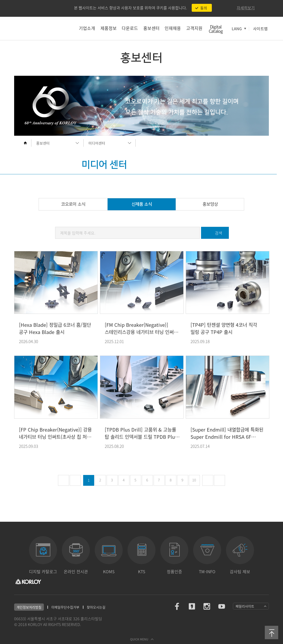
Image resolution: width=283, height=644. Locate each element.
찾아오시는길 (96, 607)
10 (194, 480)
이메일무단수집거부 (65, 607)
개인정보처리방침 (29, 607)
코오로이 (40, 28)
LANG (237, 29)
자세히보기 (246, 8)
